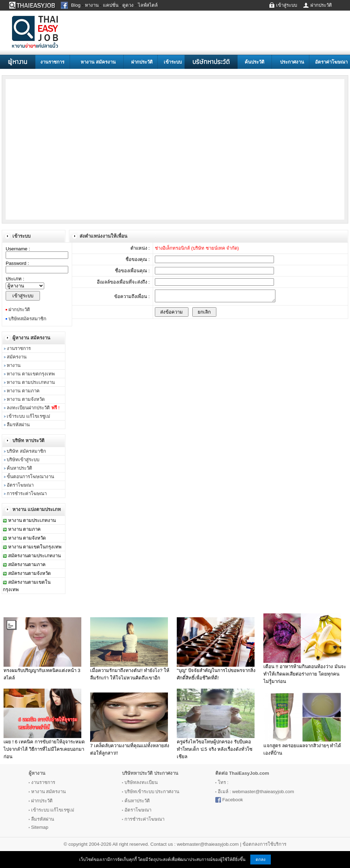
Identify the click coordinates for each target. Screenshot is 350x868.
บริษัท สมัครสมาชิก (26, 451)
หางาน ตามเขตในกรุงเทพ (35, 547)
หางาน (14, 365)
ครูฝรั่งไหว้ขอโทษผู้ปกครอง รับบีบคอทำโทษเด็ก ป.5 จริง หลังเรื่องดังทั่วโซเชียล (215, 749)
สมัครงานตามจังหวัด (30, 573)
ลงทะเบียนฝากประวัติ (33, 408)
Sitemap (40, 827)
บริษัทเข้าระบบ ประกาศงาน (152, 792)
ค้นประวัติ (255, 62)
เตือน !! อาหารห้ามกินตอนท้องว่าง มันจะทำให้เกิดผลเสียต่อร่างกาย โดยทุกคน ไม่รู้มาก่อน (305, 674)
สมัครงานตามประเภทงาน (34, 556)
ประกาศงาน (292, 62)
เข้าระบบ (173, 62)
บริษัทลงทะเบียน (141, 782)
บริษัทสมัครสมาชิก (27, 319)
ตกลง (261, 860)
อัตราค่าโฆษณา (331, 62)
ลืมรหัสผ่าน (18, 425)
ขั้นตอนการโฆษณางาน (30, 477)
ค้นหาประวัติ (19, 468)
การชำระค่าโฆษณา (27, 494)
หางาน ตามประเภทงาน (31, 382)
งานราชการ (52, 62)
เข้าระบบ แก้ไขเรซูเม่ (28, 416)
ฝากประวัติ (142, 62)
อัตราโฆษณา (20, 485)
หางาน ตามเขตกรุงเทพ (31, 374)
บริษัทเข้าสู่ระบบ (23, 460)
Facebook (233, 800)
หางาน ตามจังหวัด (26, 399)
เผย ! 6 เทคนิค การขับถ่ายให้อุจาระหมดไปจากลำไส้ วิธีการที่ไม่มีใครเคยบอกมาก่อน (44, 749)
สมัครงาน (17, 357)
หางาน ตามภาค (23, 391)
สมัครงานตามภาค (27, 564)
